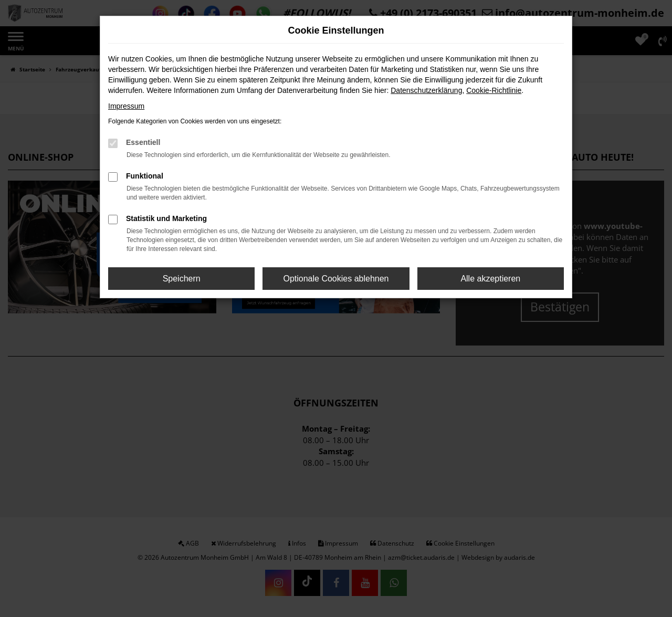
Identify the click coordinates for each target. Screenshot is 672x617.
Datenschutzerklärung (426, 90)
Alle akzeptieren (490, 279)
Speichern (182, 279)
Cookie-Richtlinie (494, 90)
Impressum (126, 106)
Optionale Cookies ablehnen (336, 279)
